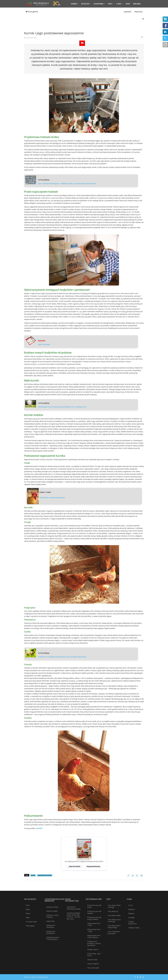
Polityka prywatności (133, 923)
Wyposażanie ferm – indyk (94, 930)
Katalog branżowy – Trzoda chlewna (53, 938)
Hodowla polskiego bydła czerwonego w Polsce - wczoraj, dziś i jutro (74, 916)
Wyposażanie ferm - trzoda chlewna (94, 936)
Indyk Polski (50, 921)
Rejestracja (138, 12)
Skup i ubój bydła (93, 968)
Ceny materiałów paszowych (114, 933)
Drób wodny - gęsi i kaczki (94, 955)
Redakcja (131, 909)
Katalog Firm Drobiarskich (51, 932)
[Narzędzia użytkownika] (142, 37)
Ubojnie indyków (93, 964)
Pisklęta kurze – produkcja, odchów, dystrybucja (94, 943)
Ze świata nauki (31, 922)
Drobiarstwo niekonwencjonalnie (74, 908)
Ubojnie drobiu (92, 960)
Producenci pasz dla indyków (94, 912)
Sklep (128, 4)
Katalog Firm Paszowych (51, 926)
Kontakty (131, 918)
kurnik (33, 875)
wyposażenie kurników (45, 875)
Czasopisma (98, 4)
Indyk (28, 918)
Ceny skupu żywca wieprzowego (114, 926)
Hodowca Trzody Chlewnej (52, 916)
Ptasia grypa (30, 926)
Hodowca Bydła (52, 911)
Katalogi (85, 4)
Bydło (28, 909)
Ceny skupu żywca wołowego (114, 920)
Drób (28, 905)
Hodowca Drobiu (52, 907)
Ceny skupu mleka (114, 915)
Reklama (137, 4)
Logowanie (127, 12)
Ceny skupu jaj (113, 911)
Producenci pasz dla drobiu (94, 906)
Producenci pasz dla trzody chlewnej (94, 918)
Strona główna (32, 12)
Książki (74, 4)
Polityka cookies (134, 928)
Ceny (110, 4)
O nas (119, 4)
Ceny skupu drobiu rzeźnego (114, 906)
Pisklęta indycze (93, 949)
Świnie (28, 913)
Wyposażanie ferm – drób (94, 924)
